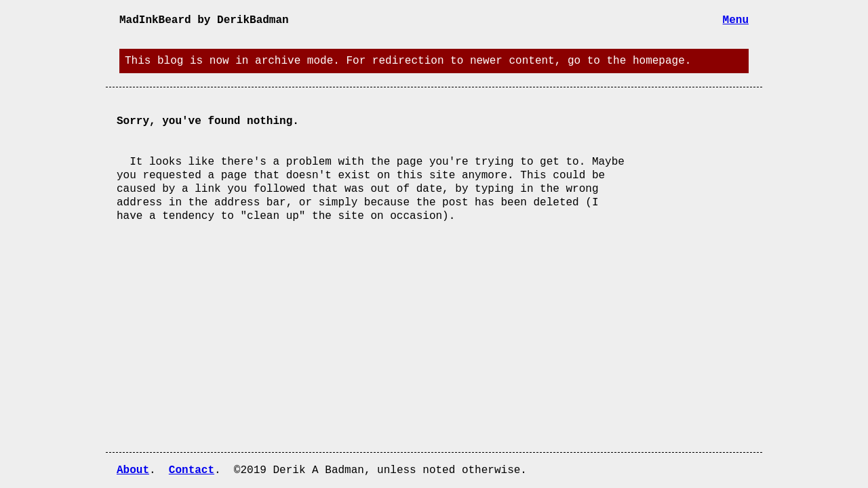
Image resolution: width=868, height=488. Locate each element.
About (133, 470)
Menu (736, 20)
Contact (192, 470)
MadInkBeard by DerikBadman (204, 20)
